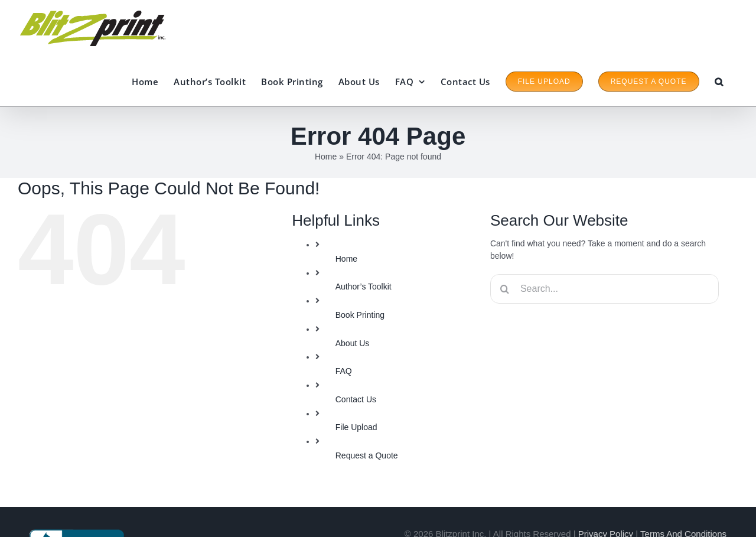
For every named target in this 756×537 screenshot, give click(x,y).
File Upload (356, 427)
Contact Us (356, 399)
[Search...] (605, 289)
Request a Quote (367, 455)
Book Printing (360, 315)
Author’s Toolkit (364, 287)
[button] (719, 82)
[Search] (505, 289)
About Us (353, 343)
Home (326, 157)
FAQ (344, 371)
